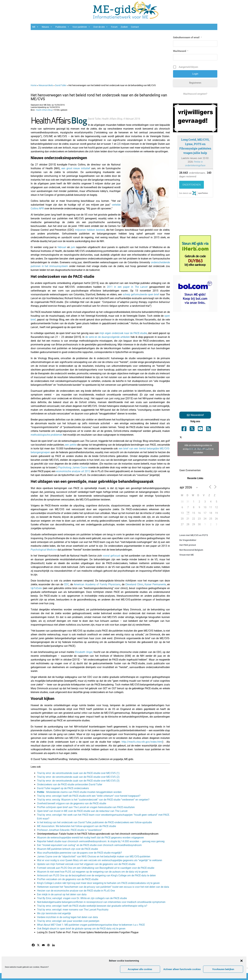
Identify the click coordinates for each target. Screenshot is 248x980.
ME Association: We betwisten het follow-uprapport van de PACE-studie (76, 826)
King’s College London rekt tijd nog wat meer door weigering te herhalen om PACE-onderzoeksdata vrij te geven (98, 883)
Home (34, 85)
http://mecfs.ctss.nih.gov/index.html (142, 742)
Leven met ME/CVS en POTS (194, 535)
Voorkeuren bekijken (223, 969)
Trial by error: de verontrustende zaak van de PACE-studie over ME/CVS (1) (78, 773)
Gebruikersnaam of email (187, 37)
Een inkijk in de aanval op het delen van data (62, 894)
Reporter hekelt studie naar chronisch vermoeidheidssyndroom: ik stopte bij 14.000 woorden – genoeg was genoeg (101, 841)
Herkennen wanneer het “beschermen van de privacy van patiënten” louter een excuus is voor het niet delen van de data (103, 887)
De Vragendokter (188, 540)
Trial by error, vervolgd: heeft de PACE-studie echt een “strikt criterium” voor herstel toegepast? (89, 796)
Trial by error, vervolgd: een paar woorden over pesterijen (68, 921)
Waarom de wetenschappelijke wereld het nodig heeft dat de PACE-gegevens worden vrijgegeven (90, 838)
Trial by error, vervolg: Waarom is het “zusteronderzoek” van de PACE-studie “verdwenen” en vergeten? (93, 800)
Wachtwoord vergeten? (195, 94)
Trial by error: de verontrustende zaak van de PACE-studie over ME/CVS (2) (78, 777)
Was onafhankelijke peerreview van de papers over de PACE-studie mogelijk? (79, 853)
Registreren (195, 83)
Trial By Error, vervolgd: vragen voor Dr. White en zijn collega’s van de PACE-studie (82, 898)
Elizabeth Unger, (84, 652)
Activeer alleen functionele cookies (182, 969)
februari (62, 247)
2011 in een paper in (127, 287)
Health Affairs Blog (44, 110)
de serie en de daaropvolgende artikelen (108, 337)
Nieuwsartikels (46, 85)
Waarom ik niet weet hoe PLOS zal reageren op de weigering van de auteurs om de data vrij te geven (92, 872)
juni (73, 247)
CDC (66, 584)
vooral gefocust (111, 556)
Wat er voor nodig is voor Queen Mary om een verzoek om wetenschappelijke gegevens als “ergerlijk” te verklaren (100, 860)
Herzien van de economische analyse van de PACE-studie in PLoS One (76, 891)
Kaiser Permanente (155, 584)
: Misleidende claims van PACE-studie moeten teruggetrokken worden (79, 792)
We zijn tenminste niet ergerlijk (54, 913)
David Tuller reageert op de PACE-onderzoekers (63, 788)
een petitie (71, 445)
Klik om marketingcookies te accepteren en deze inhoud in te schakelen (198, 449)
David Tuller (61, 85)
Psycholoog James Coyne (73, 467)
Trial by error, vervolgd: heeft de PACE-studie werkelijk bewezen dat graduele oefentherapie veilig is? (92, 906)
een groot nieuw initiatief (76, 168)
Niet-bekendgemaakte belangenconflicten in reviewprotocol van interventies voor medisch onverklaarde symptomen (101, 902)
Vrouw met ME (187, 555)
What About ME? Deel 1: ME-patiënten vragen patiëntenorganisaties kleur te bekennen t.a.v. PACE (91, 925)
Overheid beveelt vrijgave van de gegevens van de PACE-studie (72, 803)
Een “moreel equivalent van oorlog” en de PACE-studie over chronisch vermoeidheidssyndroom (89, 845)
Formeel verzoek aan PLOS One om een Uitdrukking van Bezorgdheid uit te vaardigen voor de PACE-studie (96, 868)
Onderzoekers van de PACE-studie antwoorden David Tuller (70, 784)
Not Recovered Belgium (191, 550)
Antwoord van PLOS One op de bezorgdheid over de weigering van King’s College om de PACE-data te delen (96, 875)
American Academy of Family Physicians (97, 584)
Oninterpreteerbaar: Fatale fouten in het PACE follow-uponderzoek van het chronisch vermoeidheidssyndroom (98, 834)
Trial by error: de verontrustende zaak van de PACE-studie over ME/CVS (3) (78, 781)
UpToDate (37, 588)
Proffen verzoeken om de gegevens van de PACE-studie (68, 879)
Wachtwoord (181, 51)
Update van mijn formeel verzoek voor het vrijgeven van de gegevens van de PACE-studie (86, 864)
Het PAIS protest (188, 545)
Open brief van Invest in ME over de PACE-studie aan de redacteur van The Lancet (82, 811)
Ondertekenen (192, 185)
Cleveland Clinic (134, 584)
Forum (114, 27)
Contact (135, 27)
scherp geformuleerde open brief (141, 294)
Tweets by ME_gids (198, 449)
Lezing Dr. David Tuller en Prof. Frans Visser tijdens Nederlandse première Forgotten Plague (88, 932)
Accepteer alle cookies (140, 969)
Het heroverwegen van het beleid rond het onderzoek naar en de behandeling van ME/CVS (99, 97)
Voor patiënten (81, 27)
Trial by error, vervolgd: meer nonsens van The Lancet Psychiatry (73, 910)
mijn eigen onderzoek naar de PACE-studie (123, 333)
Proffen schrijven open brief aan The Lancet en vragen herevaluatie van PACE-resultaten (86, 807)
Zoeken (124, 27)
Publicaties (62, 27)
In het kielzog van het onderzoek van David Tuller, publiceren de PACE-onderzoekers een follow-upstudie (94, 822)
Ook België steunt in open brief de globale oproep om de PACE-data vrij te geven (81, 929)
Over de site (101, 27)
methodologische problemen (47, 435)
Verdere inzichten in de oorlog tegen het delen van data (67, 917)
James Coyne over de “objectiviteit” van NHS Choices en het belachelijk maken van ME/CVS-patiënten (94, 857)
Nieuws (47, 27)
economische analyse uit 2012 (73, 471)
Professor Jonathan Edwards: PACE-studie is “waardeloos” (70, 830)
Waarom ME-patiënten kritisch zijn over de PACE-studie (67, 849)
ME (35, 27)
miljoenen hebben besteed (90, 230)
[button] (242, 961)
